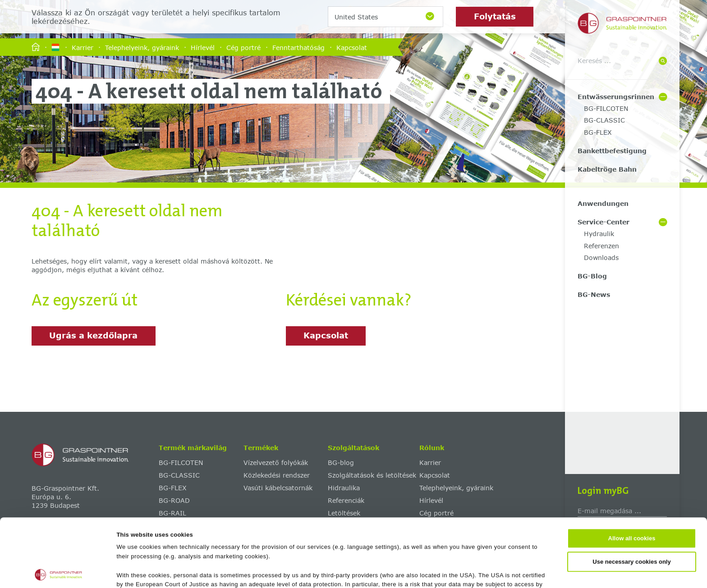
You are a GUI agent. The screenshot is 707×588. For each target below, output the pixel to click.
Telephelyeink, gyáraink (142, 47)
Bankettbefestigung (612, 151)
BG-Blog (592, 276)
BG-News (594, 294)
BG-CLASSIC (604, 120)
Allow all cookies (632, 471)
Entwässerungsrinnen (616, 97)
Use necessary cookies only (631, 494)
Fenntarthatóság (298, 47)
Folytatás (495, 16)
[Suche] (663, 62)
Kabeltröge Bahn (607, 169)
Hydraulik (599, 234)
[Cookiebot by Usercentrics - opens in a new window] (58, 571)
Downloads (601, 258)
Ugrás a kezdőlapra (93, 335)
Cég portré (243, 47)
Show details (438, 571)
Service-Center (604, 222)
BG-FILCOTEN (606, 108)
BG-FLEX (598, 132)
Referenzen (601, 246)
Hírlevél (203, 47)
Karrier (83, 47)
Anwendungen (603, 203)
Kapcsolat (352, 47)
